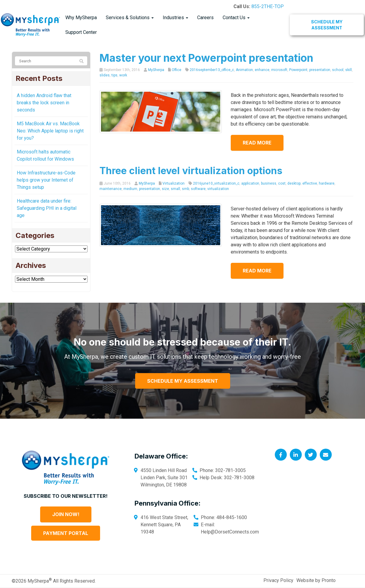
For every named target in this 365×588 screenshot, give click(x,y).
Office (177, 70)
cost (282, 183)
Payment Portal (66, 533)
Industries (175, 18)
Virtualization (174, 183)
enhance (262, 70)
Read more (257, 143)
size (165, 189)
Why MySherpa (81, 18)
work (123, 75)
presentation (320, 70)
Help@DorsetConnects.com (230, 532)
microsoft (279, 70)
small (175, 189)
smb (185, 189)
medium (130, 189)
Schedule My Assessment (327, 25)
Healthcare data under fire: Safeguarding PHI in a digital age (47, 208)
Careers (205, 18)
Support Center (81, 32)
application (250, 183)
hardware (327, 183)
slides (105, 75)
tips (114, 75)
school (338, 70)
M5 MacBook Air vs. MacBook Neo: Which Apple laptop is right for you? (50, 131)
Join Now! (66, 514)
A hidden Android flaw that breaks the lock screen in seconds (44, 103)
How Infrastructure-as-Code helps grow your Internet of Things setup (46, 180)
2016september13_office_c (212, 70)
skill (349, 70)
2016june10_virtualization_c (216, 183)
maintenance (111, 189)
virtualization (218, 189)
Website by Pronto (316, 580)
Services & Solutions (130, 18)
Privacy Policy (278, 580)
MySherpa (156, 70)
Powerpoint (298, 70)
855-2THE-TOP (268, 6)
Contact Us (236, 18)
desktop (294, 183)
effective (310, 183)
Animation (244, 70)
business (269, 183)
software (198, 189)
